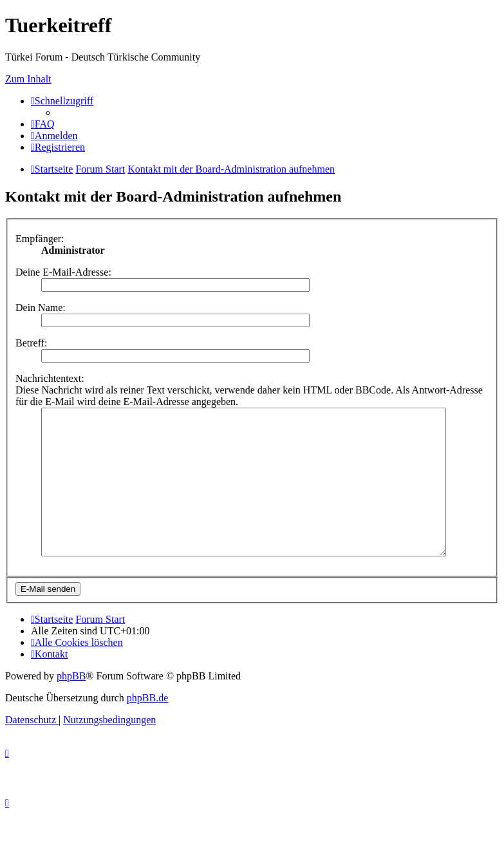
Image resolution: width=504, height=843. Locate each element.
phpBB (71, 705)
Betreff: (31, 343)
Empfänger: (40, 239)
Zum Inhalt (28, 79)
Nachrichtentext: (50, 378)
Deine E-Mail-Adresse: (63, 272)
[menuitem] (43, 124)
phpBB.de (147, 727)
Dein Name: (41, 308)
